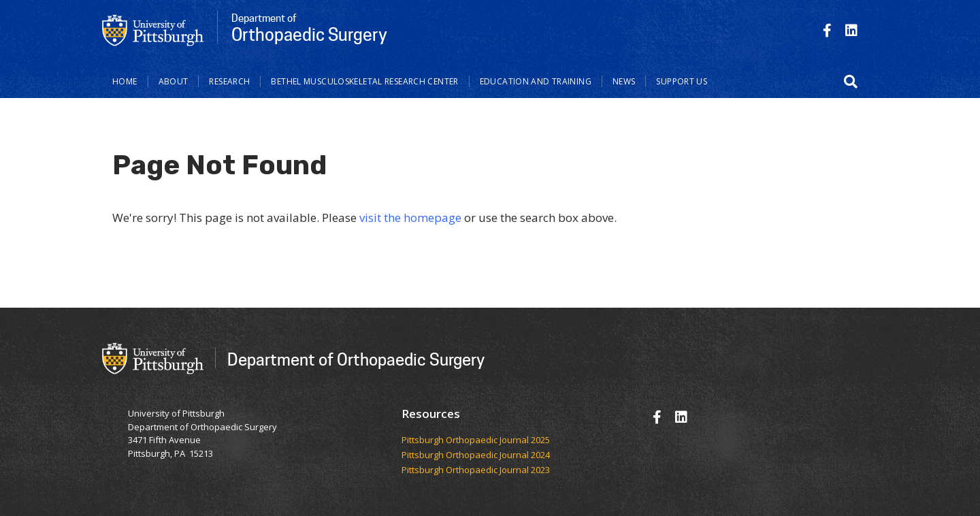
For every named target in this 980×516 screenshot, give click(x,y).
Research (229, 81)
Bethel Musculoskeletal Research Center (364, 81)
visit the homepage (410, 217)
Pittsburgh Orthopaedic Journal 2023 (476, 470)
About (174, 81)
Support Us (682, 81)
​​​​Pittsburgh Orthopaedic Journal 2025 (476, 440)
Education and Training (536, 81)
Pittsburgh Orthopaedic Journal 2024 (476, 455)
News (624, 81)
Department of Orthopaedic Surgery (356, 359)
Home (125, 81)
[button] (851, 82)
